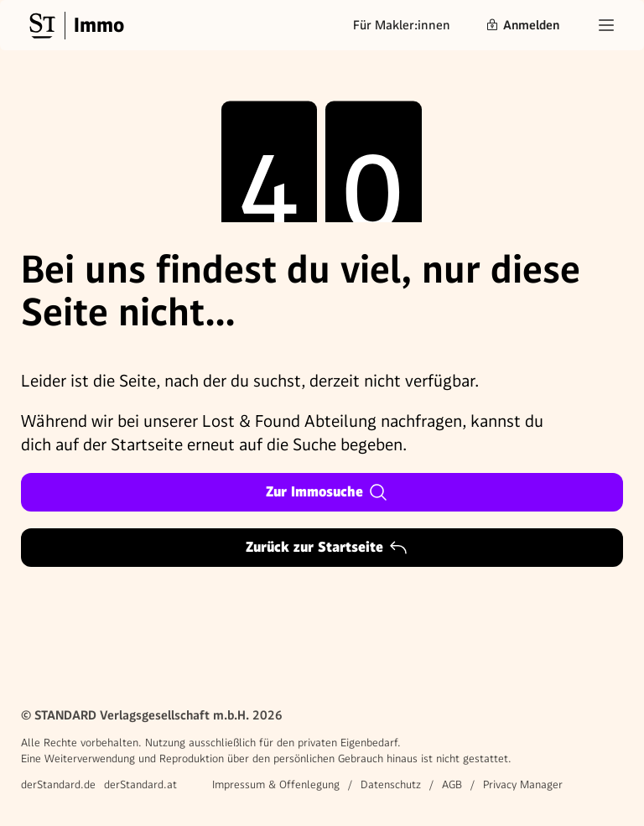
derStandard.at (140, 784)
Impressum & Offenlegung (276, 784)
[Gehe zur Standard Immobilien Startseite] (75, 25)
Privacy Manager (523, 784)
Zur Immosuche (327, 492)
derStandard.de (58, 784)
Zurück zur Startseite (327, 548)
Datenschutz (391, 784)
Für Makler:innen (402, 25)
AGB (452, 784)
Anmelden (522, 25)
